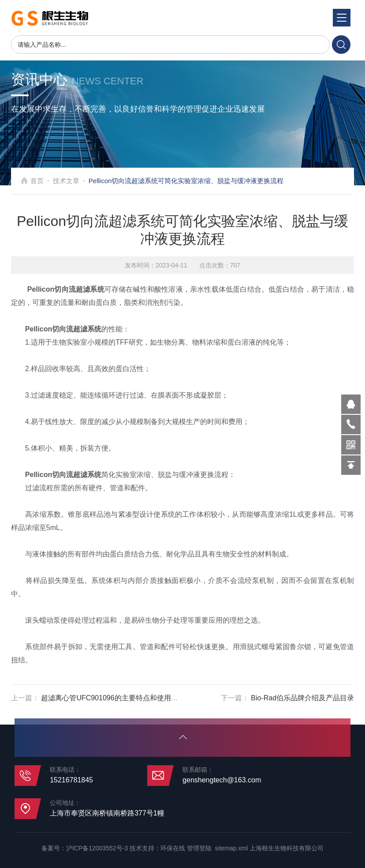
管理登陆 (199, 848)
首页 (48, 181)
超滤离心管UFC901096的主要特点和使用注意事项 (120, 698)
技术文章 (77, 181)
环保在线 (173, 848)
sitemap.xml (232, 848)
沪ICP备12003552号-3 (97, 848)
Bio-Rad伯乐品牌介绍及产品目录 (302, 698)
